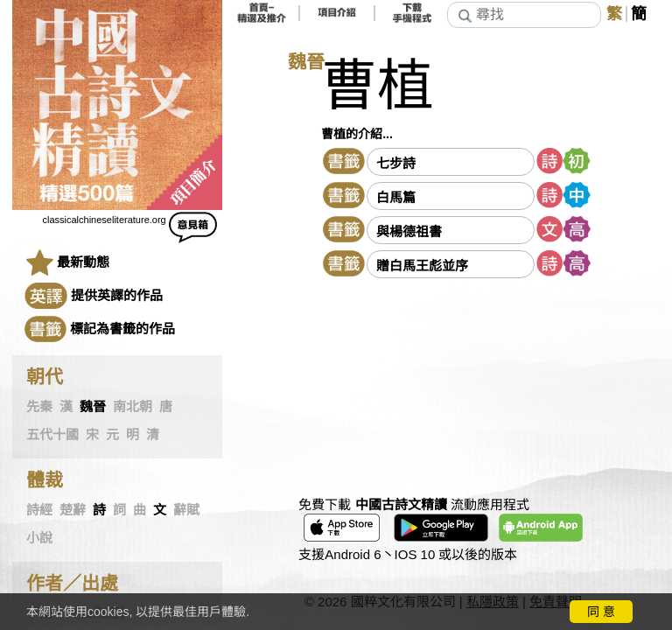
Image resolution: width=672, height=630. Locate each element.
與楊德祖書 (409, 231)
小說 (39, 538)
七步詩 (396, 163)
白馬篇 (396, 197)
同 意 (601, 612)
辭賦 (186, 510)
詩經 (39, 510)
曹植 (377, 86)
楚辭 (73, 510)
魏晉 (93, 407)
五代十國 (52, 435)
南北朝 (133, 407)
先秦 (39, 407)
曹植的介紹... (357, 134)
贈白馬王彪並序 (422, 266)
